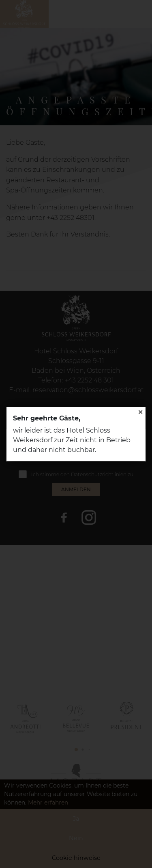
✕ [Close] (140, 412)
